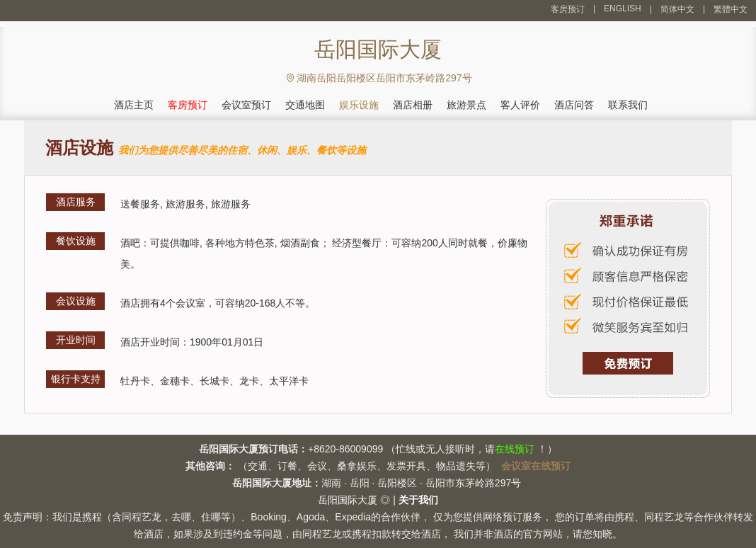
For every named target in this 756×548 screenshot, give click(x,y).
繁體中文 (731, 9)
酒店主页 (134, 105)
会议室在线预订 (536, 466)
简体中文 (677, 9)
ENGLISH (623, 8)
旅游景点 (466, 105)
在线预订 (515, 449)
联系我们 (628, 105)
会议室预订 (246, 105)
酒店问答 (574, 105)
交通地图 (305, 105)
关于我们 (418, 500)
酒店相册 (413, 105)
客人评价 (520, 105)
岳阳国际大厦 (348, 500)
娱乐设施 (359, 105)
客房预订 (568, 9)
